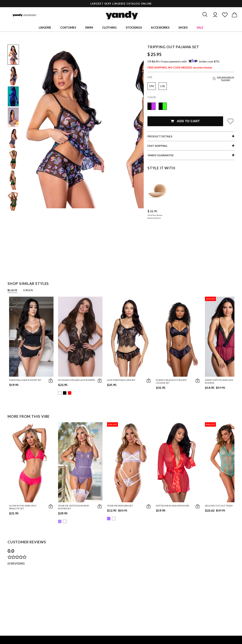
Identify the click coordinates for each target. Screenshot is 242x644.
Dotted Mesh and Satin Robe (173, 506)
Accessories (160, 27)
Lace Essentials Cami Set (121, 380)
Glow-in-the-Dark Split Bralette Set (23, 507)
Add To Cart (185, 121)
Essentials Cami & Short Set (25, 380)
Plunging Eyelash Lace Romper (76, 380)
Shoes (183, 27)
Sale (200, 27)
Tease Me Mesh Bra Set (120, 506)
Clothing (109, 27)
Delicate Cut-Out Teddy (219, 506)
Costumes (68, 27)
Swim (89, 27)
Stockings (134, 27)
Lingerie (45, 27)
